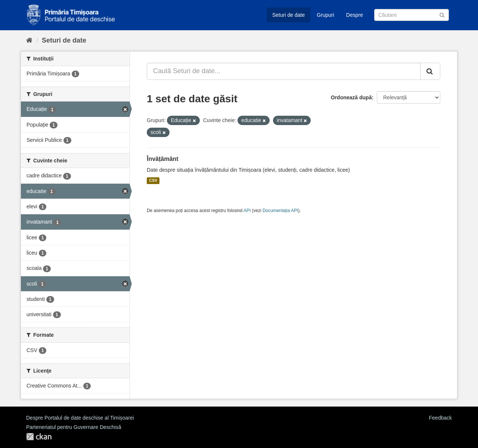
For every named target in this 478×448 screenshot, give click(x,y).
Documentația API (280, 211)
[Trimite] (442, 14)
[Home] (29, 40)
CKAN (39, 437)
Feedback (440, 418)
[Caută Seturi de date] (412, 15)
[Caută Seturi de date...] (284, 71)
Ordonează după (351, 97)
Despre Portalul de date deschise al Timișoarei (80, 418)
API (247, 211)
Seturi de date (288, 15)
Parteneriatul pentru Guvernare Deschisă (74, 427)
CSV (153, 181)
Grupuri (325, 15)
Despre (355, 15)
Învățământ (162, 159)
